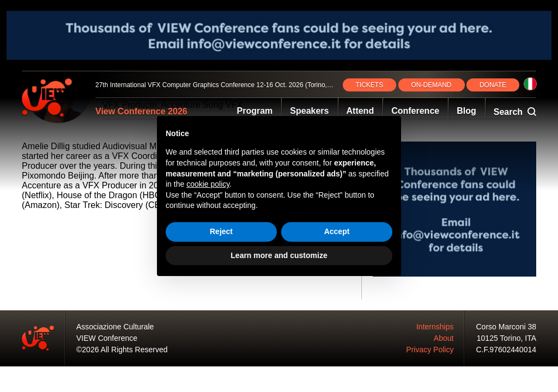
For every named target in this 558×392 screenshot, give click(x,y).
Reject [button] (221, 231)
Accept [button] (337, 231)
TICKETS (370, 85)
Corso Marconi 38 (507, 327)
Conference (415, 111)
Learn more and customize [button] (279, 255)
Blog (466, 111)
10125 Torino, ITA (507, 338)
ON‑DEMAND (432, 85)
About (444, 338)
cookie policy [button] (208, 184)
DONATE (493, 85)
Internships (435, 327)
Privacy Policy (430, 350)
